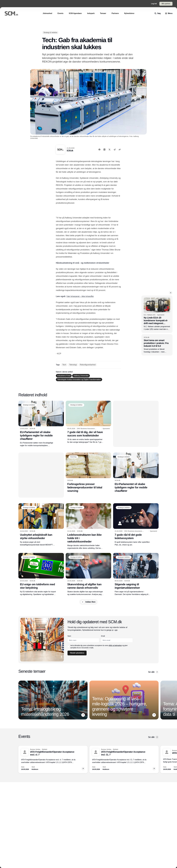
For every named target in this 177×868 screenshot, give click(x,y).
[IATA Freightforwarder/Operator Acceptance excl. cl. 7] (53, 759)
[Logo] (11, 13)
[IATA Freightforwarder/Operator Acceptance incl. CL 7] (124, 759)
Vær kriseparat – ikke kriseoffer (80, 296)
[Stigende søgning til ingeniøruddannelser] (136, 574)
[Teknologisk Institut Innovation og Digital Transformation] (79, 380)
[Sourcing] (73, 457)
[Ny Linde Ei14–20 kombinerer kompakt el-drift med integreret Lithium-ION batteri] (157, 314)
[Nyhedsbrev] (129, 13)
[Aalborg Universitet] (81, 376)
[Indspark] (91, 13)
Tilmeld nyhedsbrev (77, 653)
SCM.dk (70, 150)
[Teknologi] (73, 365)
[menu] (169, 13)
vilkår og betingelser (115, 645)
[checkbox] (68, 647)
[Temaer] (103, 13)
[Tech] (64, 365)
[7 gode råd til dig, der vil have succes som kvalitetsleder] (88, 422)
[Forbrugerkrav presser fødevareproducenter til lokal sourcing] (88, 472)
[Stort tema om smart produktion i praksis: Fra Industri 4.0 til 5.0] (157, 345)
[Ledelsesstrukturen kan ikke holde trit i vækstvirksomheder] (88, 526)
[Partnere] (115, 13)
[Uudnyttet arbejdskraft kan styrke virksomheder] (41, 525)
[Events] (61, 13)
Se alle (153, 672)
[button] (171, 293)
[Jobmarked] (47, 13)
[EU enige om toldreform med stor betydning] (41, 574)
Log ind (154, 4)
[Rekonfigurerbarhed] (88, 365)
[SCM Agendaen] (75, 13)
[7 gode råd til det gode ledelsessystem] (136, 525)
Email (103, 636)
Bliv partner (166, 4)
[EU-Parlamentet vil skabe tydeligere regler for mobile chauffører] (41, 424)
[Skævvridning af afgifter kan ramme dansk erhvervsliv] (88, 574)
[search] (158, 13)
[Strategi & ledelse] (50, 33)
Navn (69, 636)
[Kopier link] (120, 150)
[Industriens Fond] (64, 376)
